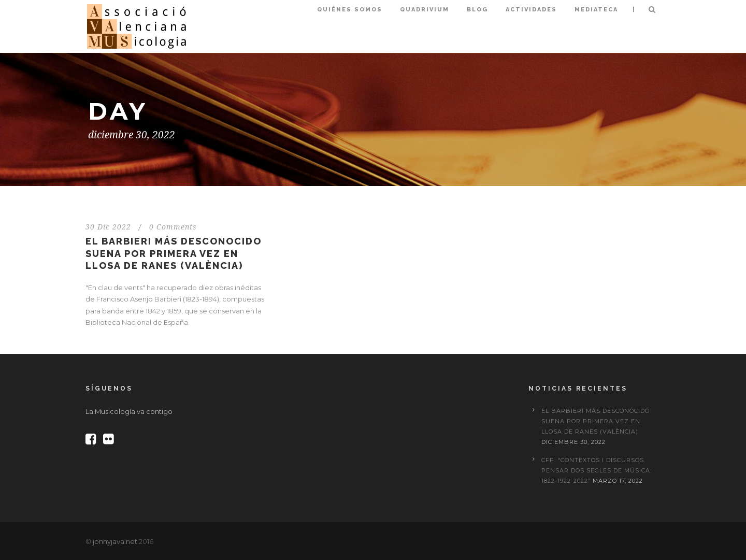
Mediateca (596, 10)
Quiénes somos (350, 10)
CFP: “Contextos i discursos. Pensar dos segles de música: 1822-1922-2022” (597, 470)
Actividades (531, 10)
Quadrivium (425, 10)
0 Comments (173, 227)
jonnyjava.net (115, 541)
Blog (477, 10)
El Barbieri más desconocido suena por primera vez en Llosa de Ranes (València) (174, 253)
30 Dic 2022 (108, 227)
